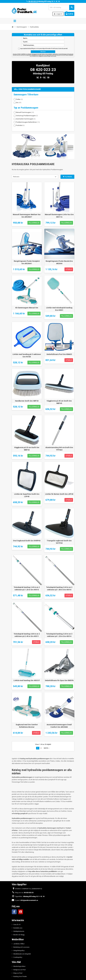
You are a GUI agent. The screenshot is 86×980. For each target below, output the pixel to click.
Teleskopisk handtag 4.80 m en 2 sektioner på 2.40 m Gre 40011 (27, 635)
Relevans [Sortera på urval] (16, 177)
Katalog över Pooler (20, 976)
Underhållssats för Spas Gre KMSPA (59, 680)
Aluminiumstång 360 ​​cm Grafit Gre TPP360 (59, 449)
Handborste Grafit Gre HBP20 (27, 401)
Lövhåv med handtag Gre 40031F (27, 680)
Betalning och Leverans (21, 947)
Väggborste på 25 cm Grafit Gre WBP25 (27, 449)
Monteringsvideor (19, 966)
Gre (19, 103)
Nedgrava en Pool (19, 970)
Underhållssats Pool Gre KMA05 (59, 354)
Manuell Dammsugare (25, 112)
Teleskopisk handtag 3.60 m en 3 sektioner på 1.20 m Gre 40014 (59, 635)
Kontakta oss (18, 928)
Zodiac (19, 99)
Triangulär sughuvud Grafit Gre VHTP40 (59, 542)
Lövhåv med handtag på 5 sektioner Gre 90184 (27, 355)
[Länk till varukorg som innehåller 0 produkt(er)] (69, 14)
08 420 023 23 (33, 1)
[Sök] (61, 7)
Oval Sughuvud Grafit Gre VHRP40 (27, 541)
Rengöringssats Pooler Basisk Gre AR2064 (59, 262)
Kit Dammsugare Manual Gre (27, 308)
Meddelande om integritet (22, 954)
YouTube (21, 912)
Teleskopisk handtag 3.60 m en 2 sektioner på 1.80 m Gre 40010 (59, 588)
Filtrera (67, 177)
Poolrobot (20, 125)
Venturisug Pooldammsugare (27, 116)
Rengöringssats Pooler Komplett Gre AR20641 (27, 262)
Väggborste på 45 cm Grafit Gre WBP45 (59, 402)
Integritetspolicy (19, 950)
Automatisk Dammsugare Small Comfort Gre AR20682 (59, 726)
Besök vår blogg (19, 935)
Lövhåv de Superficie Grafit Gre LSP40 (27, 495)
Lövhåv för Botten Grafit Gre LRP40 (59, 494)
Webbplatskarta (19, 931)
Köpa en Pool (18, 973)
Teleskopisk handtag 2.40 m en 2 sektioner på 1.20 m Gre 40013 (27, 588)
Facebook (14, 912)
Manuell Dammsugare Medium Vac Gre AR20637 (27, 216)
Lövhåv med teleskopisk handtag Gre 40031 (59, 309)
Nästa (47, 748)
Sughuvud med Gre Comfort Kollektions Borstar (27, 726)
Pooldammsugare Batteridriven (28, 122)
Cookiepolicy (18, 957)
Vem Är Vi (17, 925)
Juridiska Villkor (19, 944)
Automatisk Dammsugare (26, 119)
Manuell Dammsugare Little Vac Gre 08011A (59, 216)
